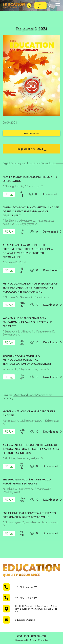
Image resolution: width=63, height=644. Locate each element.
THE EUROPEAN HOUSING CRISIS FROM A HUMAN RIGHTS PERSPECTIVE (27, 482)
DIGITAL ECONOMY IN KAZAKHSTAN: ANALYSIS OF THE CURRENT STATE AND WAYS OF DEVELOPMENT (31, 211)
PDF (9, 194)
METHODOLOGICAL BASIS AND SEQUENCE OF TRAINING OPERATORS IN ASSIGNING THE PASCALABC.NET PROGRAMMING (30, 288)
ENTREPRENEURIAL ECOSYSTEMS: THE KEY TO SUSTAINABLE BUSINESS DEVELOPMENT (29, 515)
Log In (40, 5)
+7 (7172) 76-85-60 (26, 598)
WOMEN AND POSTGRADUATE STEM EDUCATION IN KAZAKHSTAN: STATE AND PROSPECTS (28, 322)
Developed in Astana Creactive (32, 640)
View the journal (32, 133)
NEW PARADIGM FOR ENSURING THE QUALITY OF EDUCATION (30, 179)
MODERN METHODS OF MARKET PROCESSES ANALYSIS (29, 413)
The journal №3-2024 (32, 149)
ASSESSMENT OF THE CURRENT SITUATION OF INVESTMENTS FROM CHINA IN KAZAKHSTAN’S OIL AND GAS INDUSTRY (31, 449)
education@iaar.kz (25, 620)
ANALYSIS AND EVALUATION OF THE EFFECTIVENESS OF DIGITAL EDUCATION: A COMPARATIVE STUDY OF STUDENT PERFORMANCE (28, 251)
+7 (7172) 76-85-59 (26, 587)
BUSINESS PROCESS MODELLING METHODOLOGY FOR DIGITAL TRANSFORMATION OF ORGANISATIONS (27, 360)
